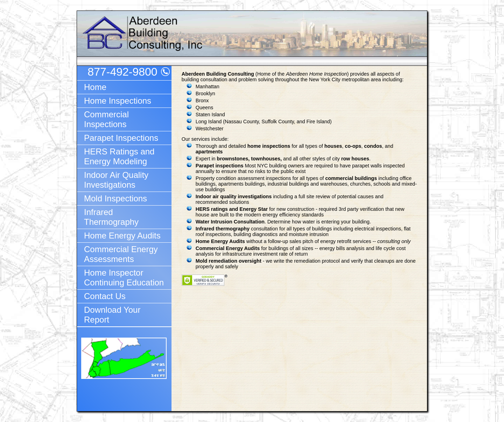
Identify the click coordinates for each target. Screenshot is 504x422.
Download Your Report (112, 315)
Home (95, 87)
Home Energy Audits (122, 236)
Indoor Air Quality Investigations (116, 180)
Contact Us (105, 296)
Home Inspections (118, 101)
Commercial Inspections (106, 119)
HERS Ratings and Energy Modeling (119, 156)
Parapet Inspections (121, 138)
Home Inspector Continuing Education (124, 278)
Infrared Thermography (111, 217)
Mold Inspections (115, 198)
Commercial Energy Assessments (121, 254)
